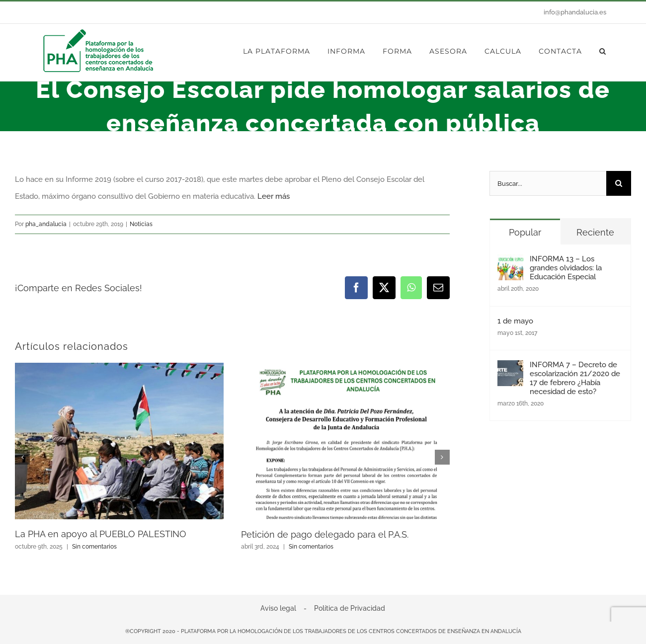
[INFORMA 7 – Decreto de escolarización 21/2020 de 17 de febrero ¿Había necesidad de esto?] (510, 369)
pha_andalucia (46, 224)
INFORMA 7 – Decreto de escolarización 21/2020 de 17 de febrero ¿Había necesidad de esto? (575, 378)
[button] (603, 51)
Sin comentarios (94, 547)
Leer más (274, 196)
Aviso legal (278, 608)
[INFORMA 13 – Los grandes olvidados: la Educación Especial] (510, 263)
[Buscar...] (548, 183)
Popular (525, 232)
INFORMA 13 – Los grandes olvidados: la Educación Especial (566, 268)
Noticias (141, 224)
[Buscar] (619, 183)
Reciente (595, 232)
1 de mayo (515, 321)
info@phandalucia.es (575, 12)
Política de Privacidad (350, 608)
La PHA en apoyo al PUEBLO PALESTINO (101, 534)
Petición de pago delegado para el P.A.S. (325, 534)
